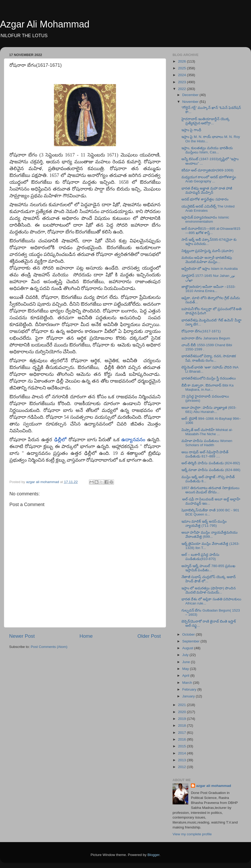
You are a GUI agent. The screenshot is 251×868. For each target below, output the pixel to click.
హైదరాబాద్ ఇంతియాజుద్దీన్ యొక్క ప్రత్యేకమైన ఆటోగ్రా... (206, 121)
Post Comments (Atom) (49, 647)
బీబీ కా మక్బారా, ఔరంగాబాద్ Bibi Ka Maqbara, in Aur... (208, 387)
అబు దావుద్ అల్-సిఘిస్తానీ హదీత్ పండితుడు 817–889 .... (205, 454)
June (187, 662)
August (188, 648)
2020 (182, 712)
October (189, 634)
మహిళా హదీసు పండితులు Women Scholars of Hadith (207, 443)
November (191, 102)
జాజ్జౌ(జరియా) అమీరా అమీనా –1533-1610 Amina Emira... (209, 289)
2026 (182, 61)
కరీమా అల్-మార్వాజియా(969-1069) (207, 170)
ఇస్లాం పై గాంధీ (192, 130)
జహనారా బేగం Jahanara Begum (206, 338)
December (191, 95)
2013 (182, 760)
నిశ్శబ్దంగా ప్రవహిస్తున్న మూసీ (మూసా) (207, 251)
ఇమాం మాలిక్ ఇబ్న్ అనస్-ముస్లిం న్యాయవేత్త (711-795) (204, 523)
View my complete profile (192, 834)
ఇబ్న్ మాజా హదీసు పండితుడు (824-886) (211, 470)
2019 (182, 719)
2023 (182, 82)
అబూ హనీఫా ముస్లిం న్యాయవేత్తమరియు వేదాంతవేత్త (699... (210, 534)
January (189, 696)
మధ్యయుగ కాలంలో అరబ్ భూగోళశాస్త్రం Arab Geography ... (209, 179)
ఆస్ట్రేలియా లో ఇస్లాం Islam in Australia (210, 269)
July (186, 655)
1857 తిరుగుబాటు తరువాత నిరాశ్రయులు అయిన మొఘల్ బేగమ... (210, 490)
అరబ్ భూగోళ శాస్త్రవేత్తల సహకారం (205, 199)
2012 (182, 767)
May (186, 669)
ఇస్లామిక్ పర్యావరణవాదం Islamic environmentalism (205, 219)
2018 (182, 726)
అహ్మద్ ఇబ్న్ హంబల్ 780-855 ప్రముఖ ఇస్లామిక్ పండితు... (209, 568)
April (186, 676)
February (190, 689)
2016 (182, 739)
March (188, 683)
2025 (182, 68)
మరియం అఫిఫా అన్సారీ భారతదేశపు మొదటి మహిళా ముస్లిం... (207, 260)
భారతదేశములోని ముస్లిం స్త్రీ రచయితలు (209, 378)
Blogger (153, 855)
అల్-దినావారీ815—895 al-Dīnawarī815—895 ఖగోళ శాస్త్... (211, 231)
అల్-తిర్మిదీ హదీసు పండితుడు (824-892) (211, 463)
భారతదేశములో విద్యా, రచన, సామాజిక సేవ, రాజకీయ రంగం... (209, 358)
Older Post (149, 636)
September (191, 641)
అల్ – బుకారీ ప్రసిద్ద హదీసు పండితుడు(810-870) (201, 557)
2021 (182, 705)
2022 (182, 89)
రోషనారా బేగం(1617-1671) (201, 331)
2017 (182, 733)
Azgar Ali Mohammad (45, 24)
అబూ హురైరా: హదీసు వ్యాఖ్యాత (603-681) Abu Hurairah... (209, 410)
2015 (182, 746)
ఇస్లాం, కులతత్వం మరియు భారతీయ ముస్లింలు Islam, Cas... (207, 150)
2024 (182, 75)
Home (86, 636)
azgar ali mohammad (214, 786)
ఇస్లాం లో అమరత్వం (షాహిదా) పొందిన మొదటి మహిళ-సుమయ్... (209, 590)
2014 (182, 753)
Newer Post (22, 636)
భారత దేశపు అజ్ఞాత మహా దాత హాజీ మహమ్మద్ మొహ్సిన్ (207, 190)
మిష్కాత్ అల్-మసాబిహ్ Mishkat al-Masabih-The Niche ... (207, 432)
